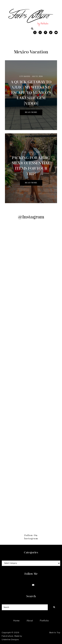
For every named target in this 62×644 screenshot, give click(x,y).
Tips (24, 152)
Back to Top (55, 633)
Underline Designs (10, 640)
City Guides (25, 76)
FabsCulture (7, 636)
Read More (31, 112)
